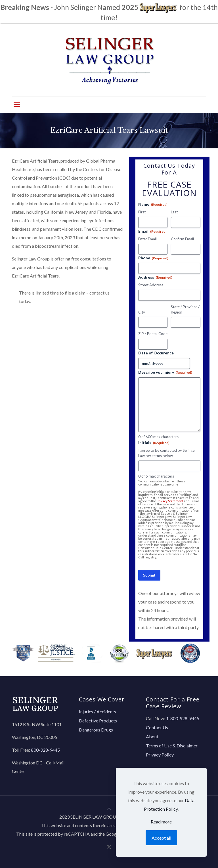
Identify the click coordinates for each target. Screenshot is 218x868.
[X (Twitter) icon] (109, 847)
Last (174, 212)
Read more (161, 822)
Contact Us (157, 727)
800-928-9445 (45, 750)
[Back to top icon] (109, 808)
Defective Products (98, 721)
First (142, 212)
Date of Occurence (156, 353)
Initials (154, 443)
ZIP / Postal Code (153, 334)
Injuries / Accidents (98, 712)
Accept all (161, 838)
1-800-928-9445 (183, 718)
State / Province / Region (185, 309)
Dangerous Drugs (96, 730)
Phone (153, 258)
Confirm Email (182, 239)
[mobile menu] (17, 104)
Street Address (151, 285)
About (152, 736)
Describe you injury (165, 372)
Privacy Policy (160, 755)
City (142, 312)
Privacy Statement (170, 501)
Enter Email (147, 239)
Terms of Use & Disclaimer (172, 746)
